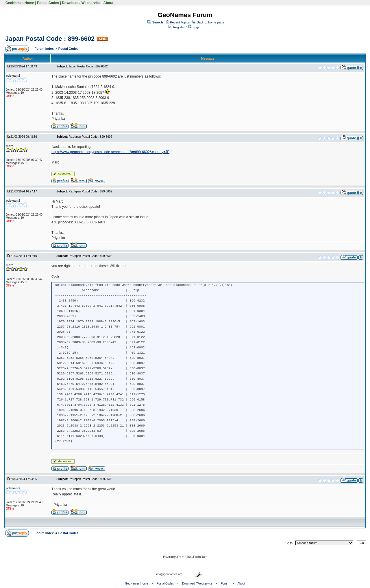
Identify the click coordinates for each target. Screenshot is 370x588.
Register (177, 27)
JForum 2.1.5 (183, 557)
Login (195, 27)
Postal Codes (48, 3)
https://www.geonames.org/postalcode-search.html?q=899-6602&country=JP (110, 152)
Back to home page (211, 22)
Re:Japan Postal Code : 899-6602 (90, 137)
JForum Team (200, 557)
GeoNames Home (19, 3)
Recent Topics (180, 22)
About (109, 3)
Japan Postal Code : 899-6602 (50, 39)
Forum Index (45, 49)
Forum (225, 584)
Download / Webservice (81, 3)
